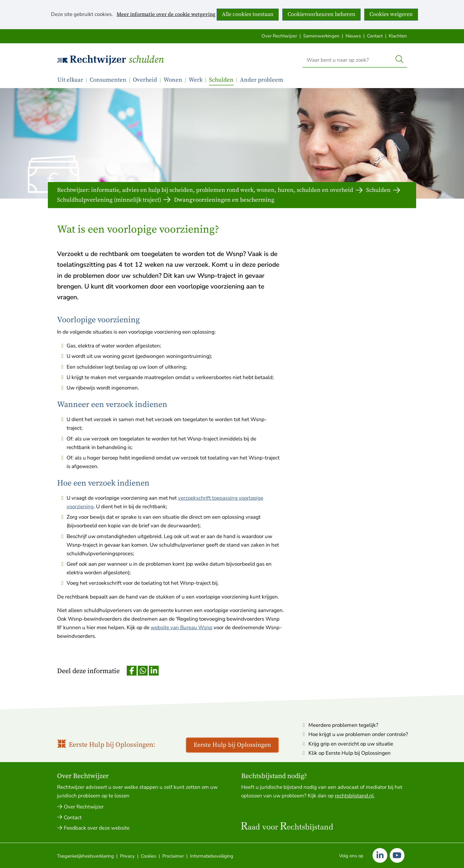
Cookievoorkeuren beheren (321, 14)
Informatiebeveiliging (212, 856)
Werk (196, 80)
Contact (375, 36)
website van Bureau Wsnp (182, 628)
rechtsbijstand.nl (354, 796)
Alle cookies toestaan (248, 14)
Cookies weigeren (391, 14)
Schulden (146, 60)
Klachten (398, 36)
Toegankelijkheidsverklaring (85, 856)
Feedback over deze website (97, 828)
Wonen (173, 80)
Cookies (149, 856)
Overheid (145, 80)
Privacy (127, 856)
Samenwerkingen (321, 36)
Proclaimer (173, 856)
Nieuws (353, 36)
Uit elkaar (70, 80)
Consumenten (108, 80)
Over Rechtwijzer (279, 36)
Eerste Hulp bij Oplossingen (232, 745)
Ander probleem (262, 80)
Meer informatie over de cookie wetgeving (166, 15)
